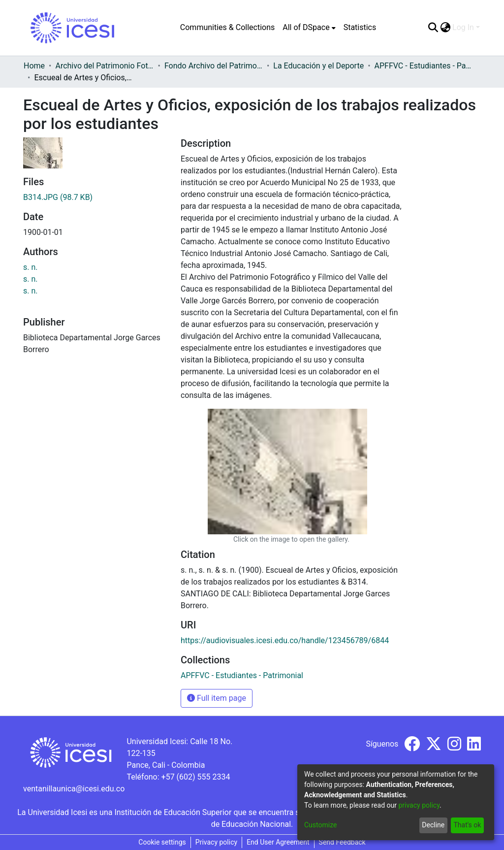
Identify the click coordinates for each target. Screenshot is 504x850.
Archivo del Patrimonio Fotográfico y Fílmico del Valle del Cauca (104, 66)
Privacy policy (216, 842)
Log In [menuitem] (463, 27)
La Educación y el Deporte (318, 66)
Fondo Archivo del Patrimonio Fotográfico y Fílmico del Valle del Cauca (214, 66)
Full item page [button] (217, 698)
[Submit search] (433, 28)
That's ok (467, 825)
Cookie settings (162, 842)
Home (34, 66)
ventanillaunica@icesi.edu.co (74, 789)
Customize (320, 825)
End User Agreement (278, 842)
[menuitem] (309, 28)
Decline (433, 825)
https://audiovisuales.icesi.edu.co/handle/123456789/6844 (285, 640)
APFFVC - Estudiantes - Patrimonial (424, 66)
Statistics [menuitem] (360, 27)
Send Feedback (342, 842)
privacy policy (419, 805)
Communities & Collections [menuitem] (227, 27)
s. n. (31, 267)
